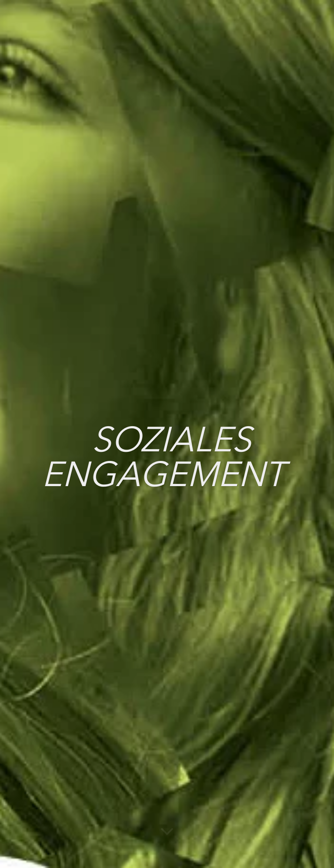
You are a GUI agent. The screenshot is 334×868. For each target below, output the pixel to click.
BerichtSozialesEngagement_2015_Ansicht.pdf (97, 491)
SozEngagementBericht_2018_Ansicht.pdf (90, 359)
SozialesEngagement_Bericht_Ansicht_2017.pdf (99, 403)
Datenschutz (277, 718)
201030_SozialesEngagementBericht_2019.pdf (96, 262)
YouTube (113, 737)
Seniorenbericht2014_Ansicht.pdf (77, 535)
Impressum (275, 730)
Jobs (263, 706)
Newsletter (274, 766)
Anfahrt (268, 693)
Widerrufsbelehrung (280, 754)
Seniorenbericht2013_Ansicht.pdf (77, 579)
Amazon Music (190, 762)
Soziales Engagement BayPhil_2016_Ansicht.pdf (99, 447)
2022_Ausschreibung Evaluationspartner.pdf (94, 315)
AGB (261, 742)
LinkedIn (111, 756)
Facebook (115, 717)
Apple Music (198, 737)
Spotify (188, 698)
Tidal (184, 789)
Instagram (117, 698)
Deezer (188, 717)
